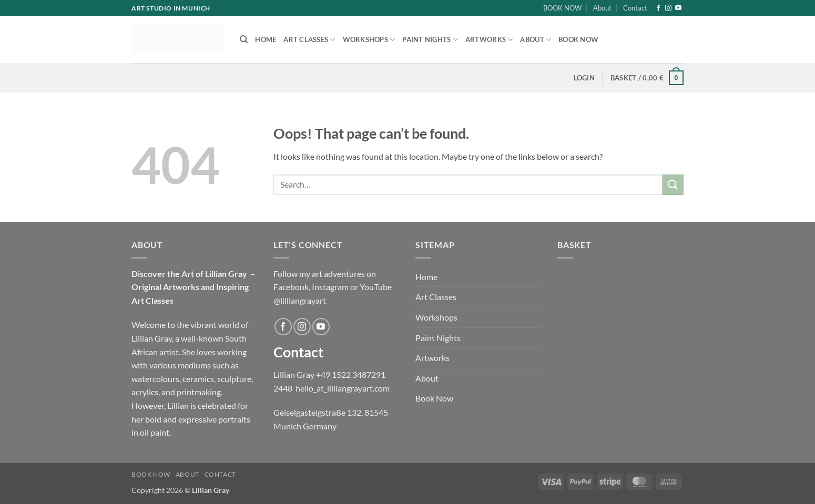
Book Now (578, 39)
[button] (584, 78)
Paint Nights (430, 40)
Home (266, 39)
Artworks (489, 40)
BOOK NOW (562, 8)
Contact (635, 8)
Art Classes (309, 40)
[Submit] (673, 185)
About (602, 8)
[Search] (244, 39)
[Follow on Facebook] (658, 8)
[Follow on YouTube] (678, 8)
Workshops (369, 40)
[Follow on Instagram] (668, 8)
